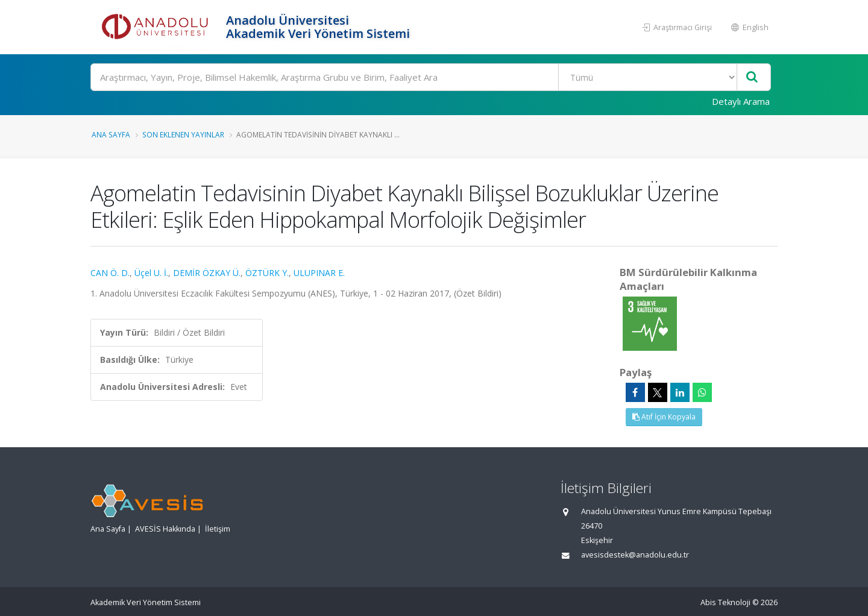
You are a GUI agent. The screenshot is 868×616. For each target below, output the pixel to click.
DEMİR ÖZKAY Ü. (207, 273)
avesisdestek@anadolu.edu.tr (635, 555)
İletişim (218, 529)
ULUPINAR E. (319, 273)
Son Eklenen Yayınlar (183, 134)
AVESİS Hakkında (165, 529)
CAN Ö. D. (110, 273)
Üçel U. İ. (151, 273)
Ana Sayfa (111, 134)
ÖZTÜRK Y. (267, 273)
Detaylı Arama (741, 101)
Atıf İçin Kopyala (664, 417)
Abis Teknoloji (725, 602)
